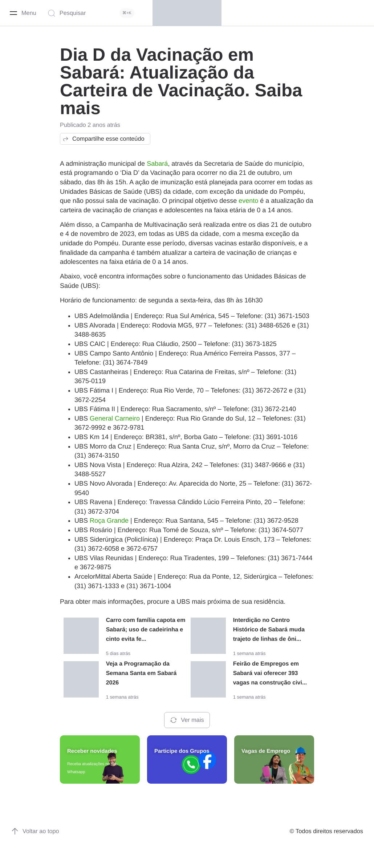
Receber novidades (92, 751)
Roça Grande (109, 521)
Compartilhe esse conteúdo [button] (103, 139)
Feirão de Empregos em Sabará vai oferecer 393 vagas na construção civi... (270, 673)
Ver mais (187, 720)
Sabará (157, 164)
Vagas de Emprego (266, 751)
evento (248, 201)
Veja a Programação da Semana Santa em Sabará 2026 (141, 673)
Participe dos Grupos (182, 751)
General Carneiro (115, 418)
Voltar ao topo (35, 831)
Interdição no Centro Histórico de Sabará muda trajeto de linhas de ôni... (269, 630)
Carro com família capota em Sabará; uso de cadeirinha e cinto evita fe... (146, 630)
